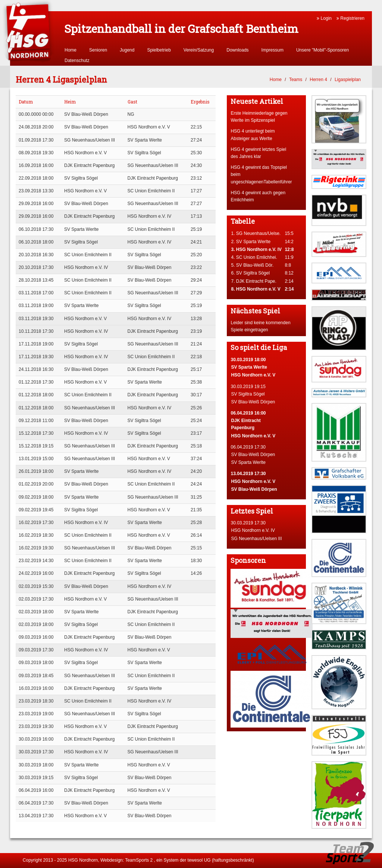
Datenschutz (77, 61)
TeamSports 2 (139, 860)
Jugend (127, 50)
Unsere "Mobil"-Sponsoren (322, 50)
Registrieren (350, 18)
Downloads (237, 50)
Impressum (273, 50)
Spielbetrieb (159, 50)
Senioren (98, 50)
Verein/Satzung (199, 50)
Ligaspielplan (348, 80)
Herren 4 (318, 80)
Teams (296, 80)
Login (324, 18)
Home (71, 50)
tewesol (195, 860)
